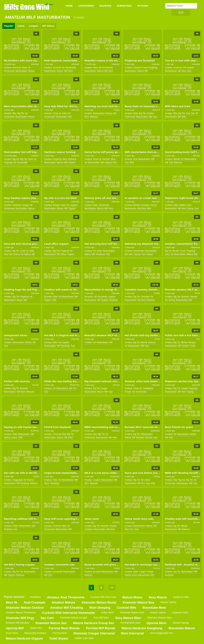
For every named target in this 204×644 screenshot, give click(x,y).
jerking (172, 300)
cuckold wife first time (103, 597)
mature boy (36, 628)
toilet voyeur (59, 639)
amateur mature (63, 603)
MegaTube (196, 247)
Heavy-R (156, 110)
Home (69, 6)
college (150, 572)
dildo (176, 205)
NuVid (197, 293)
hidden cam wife (84, 638)
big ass (16, 159)
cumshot (57, 68)
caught (185, 388)
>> (112, 588)
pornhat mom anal (130, 623)
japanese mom (180, 612)
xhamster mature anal (132, 612)
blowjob (56, 205)
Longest (33, 26)
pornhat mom (60, 633)
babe (25, 68)
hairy (95, 68)
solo (189, 71)
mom (71, 71)
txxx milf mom (101, 618)
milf (66, 71)
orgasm (108, 163)
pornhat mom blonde (64, 628)
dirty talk (190, 113)
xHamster (35, 64)
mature (31, 71)
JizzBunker (155, 431)
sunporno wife (181, 597)
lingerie (190, 68)
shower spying (181, 623)
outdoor (72, 163)
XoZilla (157, 293)
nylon (47, 483)
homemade (9, 71)
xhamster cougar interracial (94, 633)
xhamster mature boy (138, 603)
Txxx (198, 339)
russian (149, 438)
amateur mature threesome (21, 612)
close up (57, 113)
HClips (117, 110)
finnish (128, 392)
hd (29, 68)
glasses (193, 297)
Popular (9, 26)
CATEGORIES (86, 6)
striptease (100, 254)
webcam (94, 117)
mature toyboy (168, 602)
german (106, 159)
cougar (25, 205)
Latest (21, 26)
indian (99, 251)
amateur (8, 68)
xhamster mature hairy (160, 618)
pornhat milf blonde (101, 628)
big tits (21, 113)
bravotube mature (182, 628)
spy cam (47, 618)
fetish (15, 526)
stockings (65, 346)
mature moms (132, 597)
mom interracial (133, 633)
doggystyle (18, 480)
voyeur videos (158, 612)
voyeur (150, 254)
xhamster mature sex (51, 623)
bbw (14, 113)
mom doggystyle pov (162, 633)
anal (135, 159)
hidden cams (185, 205)
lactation (89, 529)
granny (17, 254)
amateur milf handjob (17, 623)
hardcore (72, 159)
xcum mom (12, 633)
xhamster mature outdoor (25, 608)
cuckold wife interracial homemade (69, 613)
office (64, 254)
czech (183, 251)
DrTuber (197, 156)
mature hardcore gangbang (142, 628)
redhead (114, 300)
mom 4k (12, 603)
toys (155, 117)
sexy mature (158, 597)
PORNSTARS (124, 6)
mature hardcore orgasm (24, 639)
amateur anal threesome (66, 597)
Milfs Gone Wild (27, 7)
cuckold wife (126, 608)
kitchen (31, 480)
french (153, 205)
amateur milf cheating (67, 608)
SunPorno (35, 431)
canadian (145, 297)
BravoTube (75, 385)
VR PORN (143, 6)
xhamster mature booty (99, 603)
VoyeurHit (75, 156)
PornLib (116, 385)
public (193, 346)
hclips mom (107, 612)
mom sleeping (100, 608)
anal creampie (34, 603)
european (145, 205)
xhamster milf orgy (20, 618)
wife (184, 117)
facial (145, 68)
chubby (150, 113)
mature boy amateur (35, 633)
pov (75, 388)
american (17, 68)
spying (190, 208)
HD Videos (48, 26)
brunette (48, 297)
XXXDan (116, 522)
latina (147, 480)
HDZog (157, 476)
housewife (102, 297)
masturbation (21, 71)
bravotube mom (154, 608)
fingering (153, 68)
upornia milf (15, 628)
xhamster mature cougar (74, 618)
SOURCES (105, 6)
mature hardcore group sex (94, 623)
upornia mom (156, 623)
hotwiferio (35, 597)
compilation (148, 388)
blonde (177, 159)
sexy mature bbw (128, 618)
